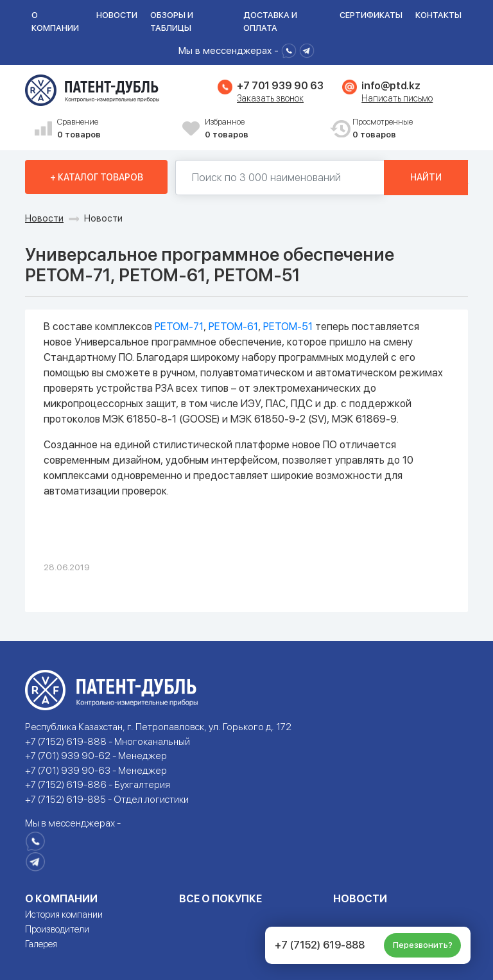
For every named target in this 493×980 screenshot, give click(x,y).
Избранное (263, 129)
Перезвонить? (423, 945)
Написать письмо (397, 98)
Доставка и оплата (270, 22)
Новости (117, 15)
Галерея (41, 944)
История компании (64, 914)
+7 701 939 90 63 (280, 86)
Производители (57, 929)
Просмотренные (410, 129)
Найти (426, 177)
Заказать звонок (270, 98)
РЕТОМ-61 (233, 327)
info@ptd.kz (391, 86)
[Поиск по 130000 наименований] (280, 178)
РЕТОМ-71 (179, 327)
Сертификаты (371, 15)
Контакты (438, 15)
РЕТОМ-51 (288, 327)
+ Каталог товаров (97, 177)
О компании (55, 22)
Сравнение (115, 129)
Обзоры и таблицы (172, 22)
